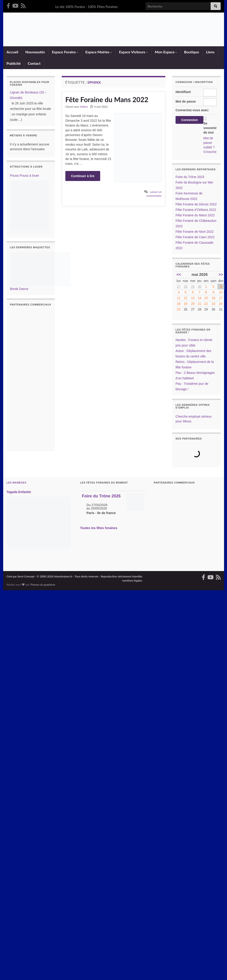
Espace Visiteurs (133, 52)
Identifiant (183, 92)
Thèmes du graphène (43, 585)
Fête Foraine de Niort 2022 (195, 232)
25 (179, 309)
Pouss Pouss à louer (25, 176)
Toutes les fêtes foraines (99, 528)
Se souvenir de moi (210, 128)
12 (186, 298)
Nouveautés (35, 52)
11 (179, 298)
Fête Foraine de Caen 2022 (195, 237)
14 (199, 298)
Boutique (191, 52)
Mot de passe (186, 101)
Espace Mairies (98, 52)
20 (193, 304)
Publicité (13, 63)
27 (179, 287)
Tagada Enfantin (19, 492)
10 (221, 292)
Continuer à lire (83, 176)
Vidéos (84, 107)
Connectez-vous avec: (192, 110)
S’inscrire (210, 152)
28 (186, 287)
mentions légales (132, 581)
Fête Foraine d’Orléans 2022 (196, 210)
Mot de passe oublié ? (209, 143)
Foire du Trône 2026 (101, 496)
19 (186, 304)
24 (221, 304)
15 (206, 298)
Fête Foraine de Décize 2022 (196, 204)
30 (199, 287)
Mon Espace (166, 52)
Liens (210, 52)
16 (214, 298)
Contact (34, 63)
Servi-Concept (26, 576)
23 (214, 304)
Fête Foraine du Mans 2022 (107, 99)
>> (221, 275)
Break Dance (19, 289)
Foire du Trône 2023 (190, 177)
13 (193, 298)
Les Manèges (17, 483)
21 (199, 304)
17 (221, 298)
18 (179, 304)
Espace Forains (65, 52)
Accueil (12, 52)
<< (179, 275)
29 (193, 287)
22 (206, 304)
